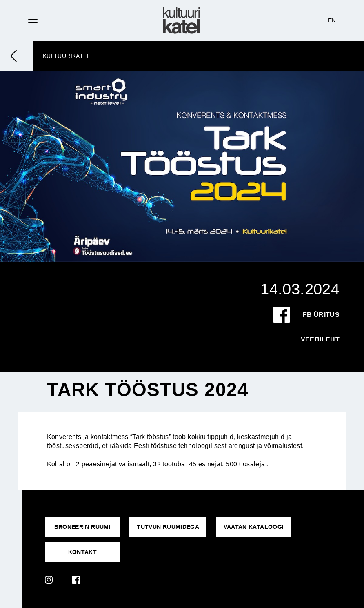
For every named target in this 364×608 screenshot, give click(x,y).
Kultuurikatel (67, 56)
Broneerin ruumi (82, 527)
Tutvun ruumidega (168, 527)
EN (332, 20)
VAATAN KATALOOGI (254, 527)
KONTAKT (83, 552)
